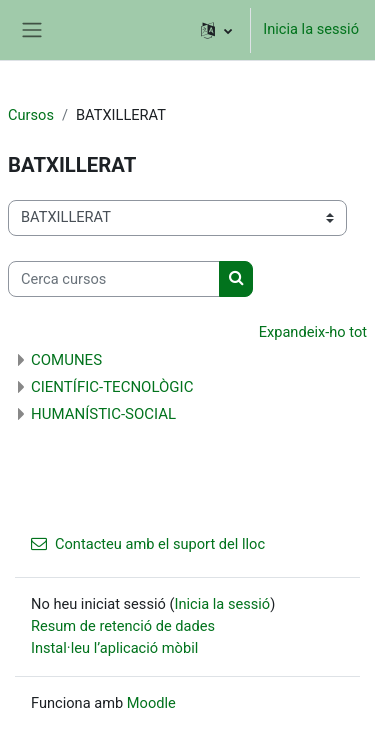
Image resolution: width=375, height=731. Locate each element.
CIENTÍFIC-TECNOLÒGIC (112, 387)
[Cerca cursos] (114, 279)
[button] (216, 30)
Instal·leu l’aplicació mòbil (114, 648)
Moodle (151, 703)
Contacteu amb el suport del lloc (148, 544)
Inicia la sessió (311, 29)
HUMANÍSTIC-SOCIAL (103, 414)
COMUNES (66, 360)
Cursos (31, 115)
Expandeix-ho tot (313, 332)
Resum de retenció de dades (123, 626)
